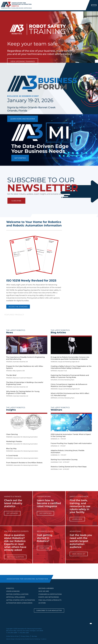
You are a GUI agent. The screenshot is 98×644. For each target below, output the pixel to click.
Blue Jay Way (11, 448)
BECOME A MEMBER (46, 588)
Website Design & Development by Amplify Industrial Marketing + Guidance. (26, 639)
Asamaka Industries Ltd (20, 362)
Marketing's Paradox (14, 441)
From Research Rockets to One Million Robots (24, 463)
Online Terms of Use (12, 636)
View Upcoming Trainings (23, 61)
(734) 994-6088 (12, 633)
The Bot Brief (11, 375)
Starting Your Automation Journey (64, 460)
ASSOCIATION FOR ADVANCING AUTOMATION (27, 579)
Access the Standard (18, 307)
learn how (77, 519)
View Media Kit (79, 554)
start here (44, 548)
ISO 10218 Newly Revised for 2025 (31, 280)
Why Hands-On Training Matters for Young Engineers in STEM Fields (23, 392)
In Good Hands (12, 455)
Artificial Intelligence (16, 597)
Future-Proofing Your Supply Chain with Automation (71, 443)
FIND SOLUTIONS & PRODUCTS (50, 600)
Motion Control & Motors (17, 594)
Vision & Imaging (13, 591)
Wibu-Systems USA (19, 371)
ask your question (15, 557)
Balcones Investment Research (23, 378)
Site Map (34, 636)
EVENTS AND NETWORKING (49, 597)
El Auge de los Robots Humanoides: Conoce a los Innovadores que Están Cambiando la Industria (70, 358)
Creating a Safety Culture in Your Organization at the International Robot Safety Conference (71, 367)
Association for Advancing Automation (26, 437)
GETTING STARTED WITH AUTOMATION (21, 600)
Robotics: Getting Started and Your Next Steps (69, 467)
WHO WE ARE (44, 591)
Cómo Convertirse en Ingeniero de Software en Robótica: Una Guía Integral (69, 385)
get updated (12, 513)
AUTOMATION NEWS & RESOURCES (19, 603)
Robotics (10, 588)
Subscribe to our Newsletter (49, 610)
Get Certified (45, 513)
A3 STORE (42, 603)
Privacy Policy (25, 636)
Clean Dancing (12, 434)
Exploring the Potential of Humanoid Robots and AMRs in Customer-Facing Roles (70, 376)
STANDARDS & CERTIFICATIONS (50, 594)
